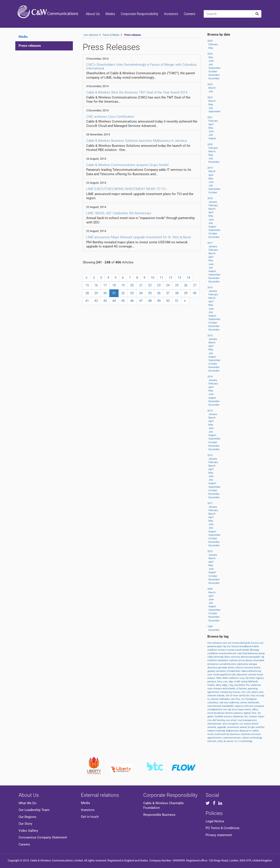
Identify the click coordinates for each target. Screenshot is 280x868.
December (214, 79)
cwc (261, 643)
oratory (248, 724)
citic (249, 692)
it (239, 741)
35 (150, 293)
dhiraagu (255, 650)
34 (141, 293)
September (214, 68)
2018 (210, 198)
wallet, (256, 731)
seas (210, 689)
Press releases (30, 46)
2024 (210, 54)
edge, (225, 685)
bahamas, (239, 717)
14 (188, 278)
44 (114, 301)
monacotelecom (228, 653)
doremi (230, 713)
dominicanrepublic (251, 657)
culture (246, 738)
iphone (249, 660)
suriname (221, 671)
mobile (255, 646)
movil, (211, 734)
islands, (221, 696)
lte (249, 727)
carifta (242, 696)
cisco (243, 678)
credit (237, 682)
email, (234, 720)
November (214, 75)
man (236, 696)
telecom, (212, 741)
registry (260, 678)
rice (258, 696)
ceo (228, 720)
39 (186, 293)
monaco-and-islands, (225, 689)
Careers (190, 14)
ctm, (244, 692)
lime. (255, 713)
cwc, (226, 682)
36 (159, 293)
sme (210, 675)
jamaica (218, 643)
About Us (93, 14)
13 (179, 278)
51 (177, 301)
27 (195, 285)
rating (244, 682)
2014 (210, 377)
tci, (236, 741)
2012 (210, 455)
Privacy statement (219, 835)
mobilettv (213, 660)
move (211, 713)
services (236, 657)
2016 (210, 288)
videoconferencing (251, 671)
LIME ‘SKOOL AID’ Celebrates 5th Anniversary (119, 213)
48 (150, 301)
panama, (239, 713)
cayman (234, 660)
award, (244, 727)
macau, (237, 692)
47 (141, 301)
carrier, (244, 703)
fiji (248, 678)
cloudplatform (215, 710)
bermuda (219, 657)
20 (132, 285)
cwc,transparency (247, 720)
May (211, 48)
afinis (227, 657)
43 (105, 301)
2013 (210, 411)
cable (211, 657)
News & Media (111, 35)
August (212, 138)
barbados (224, 660)
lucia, (235, 710)
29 (96, 293)
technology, (256, 738)
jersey (242, 660)
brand (255, 724)
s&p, (231, 682)
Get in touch (90, 817)
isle (228, 696)
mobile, (212, 685)
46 (132, 301)
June (211, 61)
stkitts (231, 668)
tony (253, 696)
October (213, 72)
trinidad (231, 671)
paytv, (255, 692)
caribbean (213, 653)
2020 (210, 144)
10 (152, 278)
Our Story (25, 824)
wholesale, (254, 703)
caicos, (230, 741)
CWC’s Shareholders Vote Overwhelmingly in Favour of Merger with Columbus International (141, 67)
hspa (241, 710)
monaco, (228, 717)
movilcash (220, 734)
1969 (210, 627)
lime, (220, 682)
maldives (213, 650)
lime (210, 643)
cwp (240, 653)
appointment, (215, 738)
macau (235, 646)
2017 (210, 243)
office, (255, 710)
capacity (239, 706)
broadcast (220, 713)
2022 (210, 98)
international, (215, 706)
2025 (210, 41)
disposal (244, 731)
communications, (232, 738)
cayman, (215, 699)
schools (252, 675)
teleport (212, 731)
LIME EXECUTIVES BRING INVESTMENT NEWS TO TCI (126, 189)
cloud (216, 675)
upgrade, (222, 727)
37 (168, 293)
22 (150, 285)
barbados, (225, 699)
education (242, 675)
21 (141, 285)
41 (87, 301)
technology (246, 741)
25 (177, 285)
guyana (212, 671)
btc (248, 696)
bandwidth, (228, 706)
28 (87, 293)
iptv (233, 699)
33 (132, 293)
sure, (261, 692)
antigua (253, 664)
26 (186, 285)
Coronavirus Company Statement (43, 837)
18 (114, 285)
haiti (238, 671)
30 (105, 293)
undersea (256, 685)
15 (87, 285)
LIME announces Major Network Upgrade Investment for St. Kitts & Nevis (139, 237)
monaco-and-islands (239, 650)
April (211, 124)
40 (195, 293)
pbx (253, 727)
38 (177, 293)
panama (212, 646)
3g (225, 646)
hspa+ (261, 717)
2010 (210, 551)
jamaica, (212, 682)
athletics (234, 678)
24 (168, 285)
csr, (243, 699)
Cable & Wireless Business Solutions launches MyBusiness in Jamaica (136, 141)
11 (161, 278)
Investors (171, 14)
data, (219, 685)
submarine (243, 664)
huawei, (254, 717)
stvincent (249, 668)
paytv (220, 646)
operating (253, 689)
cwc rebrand (91, 35)
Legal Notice (215, 821)
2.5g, (231, 685)
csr (242, 724)
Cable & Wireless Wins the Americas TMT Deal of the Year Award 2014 (137, 92)
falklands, (253, 682)
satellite (260, 727)
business (235, 734)
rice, (210, 720)
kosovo (255, 643)
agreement (214, 692)
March (212, 88)
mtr (226, 710)
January (213, 202)
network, (212, 727)
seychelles (240, 685)
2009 (210, 589)
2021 (210, 117)
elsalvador (259, 660)
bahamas (253, 653)
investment (234, 727)
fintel (252, 678)
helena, (243, 689)
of (232, 696)
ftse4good (251, 699)
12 (170, 278)
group (262, 653)
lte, (259, 713)
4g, (230, 710)
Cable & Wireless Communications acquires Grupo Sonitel (127, 165)
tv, (209, 699)
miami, (248, 710)
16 (96, 285)
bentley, (222, 720)
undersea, (234, 703)
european (259, 706)
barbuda (221, 731)
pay (262, 696)
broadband (246, 646)
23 (159, 285)
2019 (210, 168)
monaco (223, 650)
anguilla (224, 675)
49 (159, 301)
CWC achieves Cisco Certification (110, 117)
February (213, 44)
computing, (226, 692)
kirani (260, 675)
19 (123, 285)
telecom (249, 706)
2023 (210, 84)
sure (225, 643)
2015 (210, 336)
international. (215, 724)
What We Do (28, 803)
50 (168, 301)
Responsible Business (159, 815)
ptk (234, 675)
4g (263, 657)
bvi (230, 675)
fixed (245, 653)
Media (110, 14)
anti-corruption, (231, 724)
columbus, (213, 703)
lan (228, 734)
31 (115, 293)
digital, (248, 713)
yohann (212, 678)
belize (257, 668)
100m (219, 678)
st (238, 689)
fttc (248, 685)
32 (123, 293)
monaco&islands (241, 643)
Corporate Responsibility (140, 14)
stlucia (239, 668)
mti (230, 643)
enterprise (213, 664)
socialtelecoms (228, 664)
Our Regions (27, 817)
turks (221, 741)
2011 (210, 503)
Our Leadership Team (34, 810)
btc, (247, 717)
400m (226, 678)
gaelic (211, 717)
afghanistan (233, 731)
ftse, (238, 699)
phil (215, 720)
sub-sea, (224, 703)
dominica (213, 668)
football (219, 717)
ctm (229, 646)
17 (105, 285)
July (211, 65)
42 (96, 301)
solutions (246, 734)
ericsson (256, 734)
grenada (223, 668)
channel (212, 696)
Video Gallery (28, 831)
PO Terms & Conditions (223, 828)
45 (123, 301)
